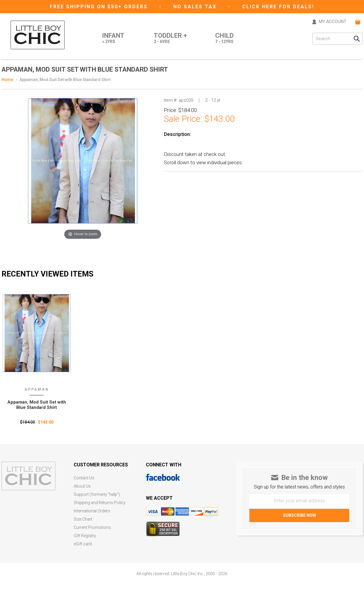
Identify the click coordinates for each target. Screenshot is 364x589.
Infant (113, 39)
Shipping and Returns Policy (100, 503)
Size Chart (83, 519)
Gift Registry (85, 536)
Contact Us (84, 478)
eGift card (83, 544)
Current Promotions (92, 528)
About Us (82, 486)
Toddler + (171, 39)
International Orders (92, 511)
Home (7, 80)
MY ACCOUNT (333, 22)
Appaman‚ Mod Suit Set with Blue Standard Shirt (37, 405)
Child (224, 39)
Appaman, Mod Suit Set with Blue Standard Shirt (65, 80)
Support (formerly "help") (97, 495)
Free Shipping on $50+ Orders (100, 7)
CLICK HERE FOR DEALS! (278, 7)
